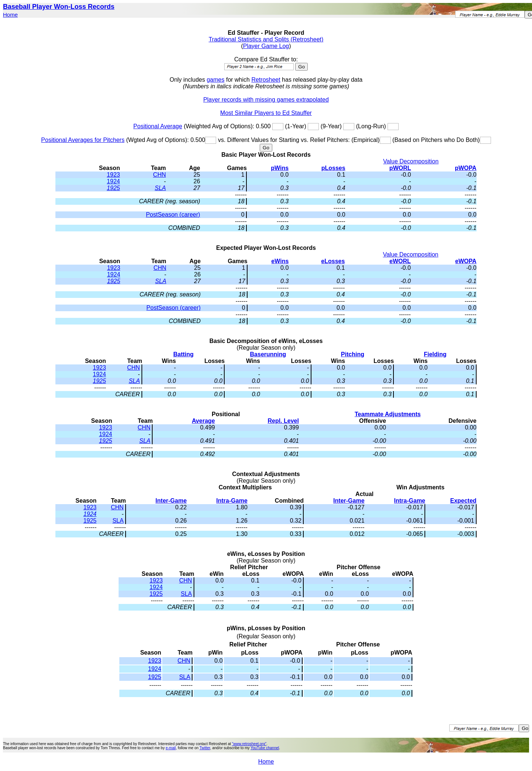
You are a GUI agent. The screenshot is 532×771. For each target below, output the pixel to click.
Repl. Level (283, 421)
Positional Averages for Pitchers (83, 140)
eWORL (400, 261)
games (215, 80)
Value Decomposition (411, 161)
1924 (113, 181)
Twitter (205, 748)
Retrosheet (266, 80)
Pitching (353, 354)
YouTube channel (265, 748)
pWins (280, 168)
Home (10, 15)
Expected (463, 501)
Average (203, 421)
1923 (113, 175)
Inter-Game (171, 501)
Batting (183, 354)
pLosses (333, 168)
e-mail (170, 748)
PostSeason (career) (173, 215)
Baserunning (268, 354)
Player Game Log (266, 46)
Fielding (435, 354)
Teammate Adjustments (388, 414)
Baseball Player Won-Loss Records (59, 7)
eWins (280, 261)
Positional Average (158, 126)
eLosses (333, 261)
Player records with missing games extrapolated (266, 100)
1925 (113, 188)
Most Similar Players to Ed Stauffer (266, 113)
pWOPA (465, 168)
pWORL (400, 168)
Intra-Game (232, 501)
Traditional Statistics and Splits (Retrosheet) (266, 39)
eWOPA (466, 261)
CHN (159, 175)
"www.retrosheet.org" (249, 744)
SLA (160, 188)
